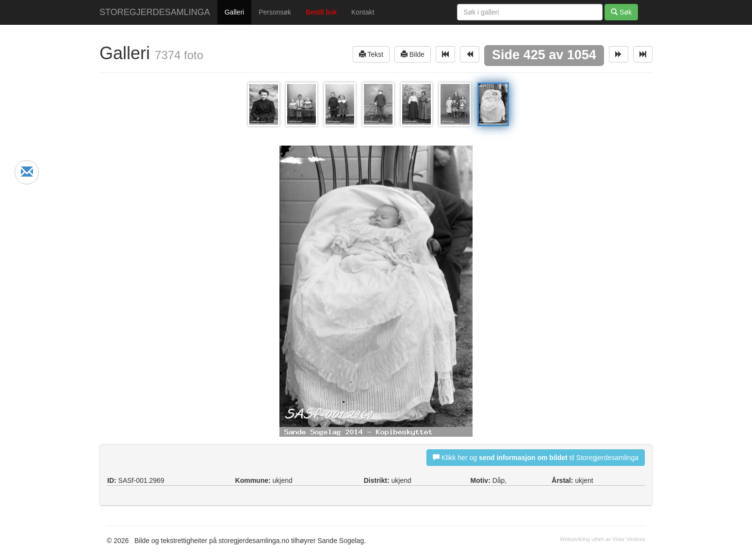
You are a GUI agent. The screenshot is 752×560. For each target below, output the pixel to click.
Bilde (413, 54)
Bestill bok (321, 12)
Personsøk (275, 12)
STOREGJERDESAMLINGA (155, 12)
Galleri (234, 12)
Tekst (371, 54)
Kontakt (363, 12)
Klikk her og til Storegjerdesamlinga (536, 457)
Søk (621, 12)
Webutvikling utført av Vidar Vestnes (603, 539)
